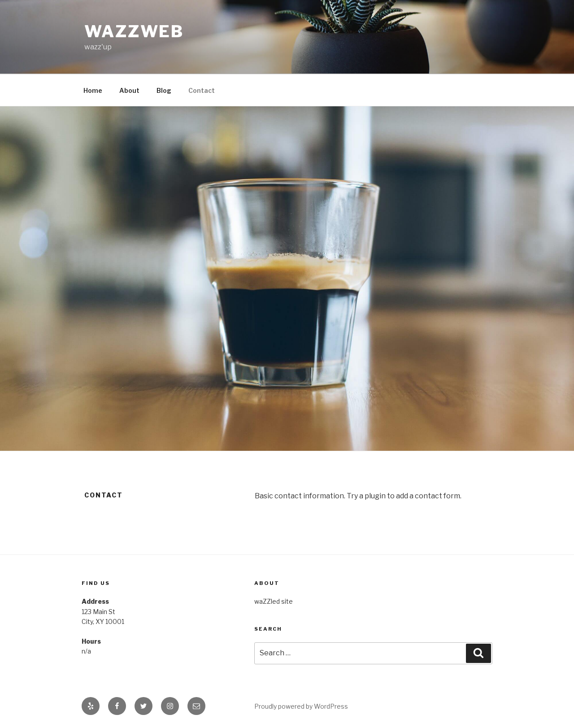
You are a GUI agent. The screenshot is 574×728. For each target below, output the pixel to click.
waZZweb (134, 31)
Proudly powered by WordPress (301, 706)
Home (93, 90)
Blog (164, 90)
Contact (202, 90)
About (129, 90)
